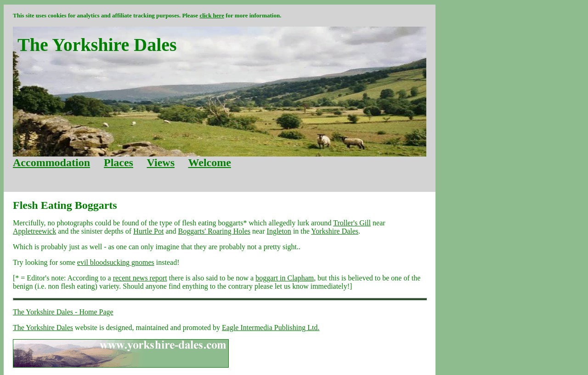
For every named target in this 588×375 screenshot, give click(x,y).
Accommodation (51, 162)
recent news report (140, 278)
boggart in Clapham (285, 278)
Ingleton (279, 231)
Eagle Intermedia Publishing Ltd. (271, 327)
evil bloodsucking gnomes (116, 262)
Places (119, 162)
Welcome (210, 162)
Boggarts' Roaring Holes (214, 231)
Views (161, 162)
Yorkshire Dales (335, 231)
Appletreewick (34, 231)
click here (212, 15)
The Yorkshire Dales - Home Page (63, 312)
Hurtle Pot (148, 231)
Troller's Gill (352, 223)
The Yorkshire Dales (43, 327)
